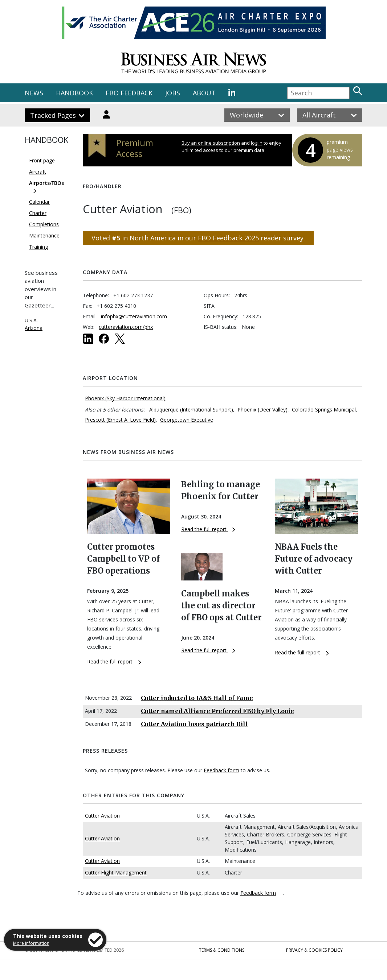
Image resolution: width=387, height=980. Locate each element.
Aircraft (38, 172)
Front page (42, 160)
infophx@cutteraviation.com (134, 316)
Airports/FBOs (46, 183)
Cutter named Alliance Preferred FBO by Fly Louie (217, 711)
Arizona (34, 328)
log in (257, 143)
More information (31, 943)
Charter (38, 213)
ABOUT (204, 93)
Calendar (39, 202)
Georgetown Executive (187, 420)
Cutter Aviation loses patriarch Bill (194, 724)
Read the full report (114, 661)
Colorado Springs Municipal (324, 410)
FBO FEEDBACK (129, 93)
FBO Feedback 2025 (228, 238)
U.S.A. (31, 320)
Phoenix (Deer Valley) (262, 410)
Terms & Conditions (222, 950)
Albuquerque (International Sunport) (191, 410)
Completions (44, 224)
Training (38, 247)
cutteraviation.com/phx (126, 327)
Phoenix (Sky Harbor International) (125, 398)
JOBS (173, 93)
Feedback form (221, 770)
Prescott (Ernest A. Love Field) (120, 420)
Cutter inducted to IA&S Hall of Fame (197, 698)
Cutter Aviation (102, 816)
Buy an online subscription (211, 143)
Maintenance (44, 235)
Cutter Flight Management (116, 873)
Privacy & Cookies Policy (314, 950)
